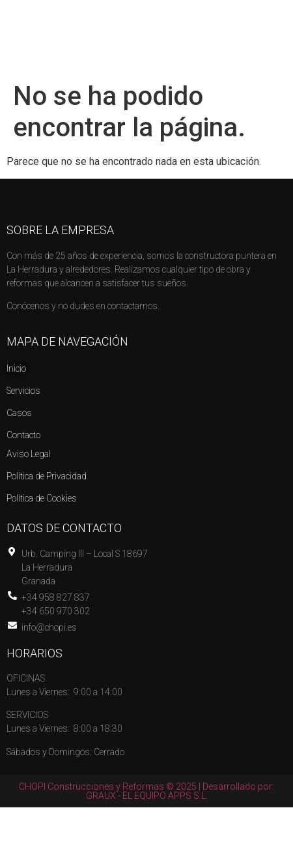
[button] (272, 22)
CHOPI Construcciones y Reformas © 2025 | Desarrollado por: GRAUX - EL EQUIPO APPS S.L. (146, 791)
